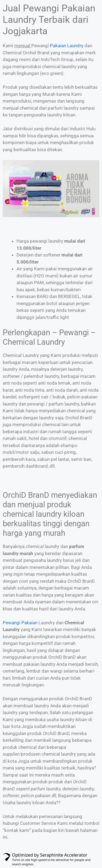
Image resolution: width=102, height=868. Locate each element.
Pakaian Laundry (67, 46)
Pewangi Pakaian (20, 623)
